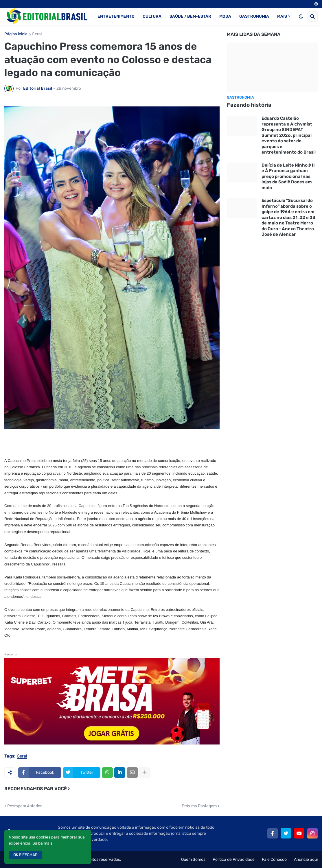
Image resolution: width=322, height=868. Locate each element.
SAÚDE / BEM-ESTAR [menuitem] (190, 16)
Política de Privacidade (234, 859)
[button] (301, 16)
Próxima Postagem (199, 806)
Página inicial (16, 34)
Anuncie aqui (306, 859)
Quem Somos (193, 859)
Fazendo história (249, 105)
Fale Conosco (274, 859)
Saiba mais (42, 843)
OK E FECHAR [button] (25, 855)
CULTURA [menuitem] (152, 16)
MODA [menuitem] (225, 16)
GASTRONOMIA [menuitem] (254, 16)
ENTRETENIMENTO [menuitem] (116, 16)
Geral (37, 34)
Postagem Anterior (24, 806)
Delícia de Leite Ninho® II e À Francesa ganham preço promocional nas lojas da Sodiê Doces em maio (288, 176)
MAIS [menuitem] (282, 16)
